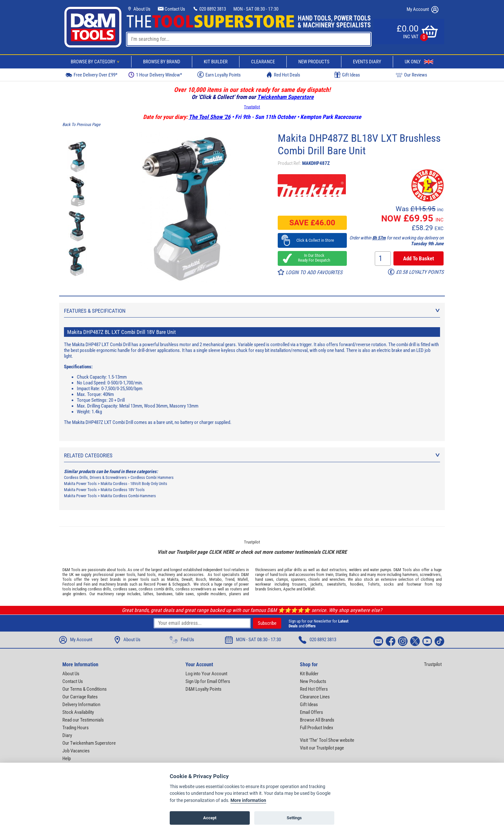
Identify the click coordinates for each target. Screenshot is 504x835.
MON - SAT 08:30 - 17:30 (256, 9)
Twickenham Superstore (285, 97)
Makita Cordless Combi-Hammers (128, 496)
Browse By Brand (162, 62)
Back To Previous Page (81, 125)
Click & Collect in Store (312, 240)
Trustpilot (252, 107)
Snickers (274, 589)
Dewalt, (188, 579)
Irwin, (330, 575)
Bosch (201, 579)
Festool (69, 584)
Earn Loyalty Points (219, 75)
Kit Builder (216, 62)
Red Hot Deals (283, 75)
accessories (194, 575)
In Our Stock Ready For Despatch (312, 258)
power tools (125, 575)
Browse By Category (96, 62)
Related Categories (252, 455)
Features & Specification (252, 311)
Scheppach (181, 584)
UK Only (419, 62)
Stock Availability (78, 712)
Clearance (263, 62)
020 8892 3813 (209, 9)
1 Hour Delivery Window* (155, 75)
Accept (210, 818)
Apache (289, 589)
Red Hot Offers (314, 689)
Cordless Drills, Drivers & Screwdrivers (95, 477)
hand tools (147, 575)
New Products (314, 62)
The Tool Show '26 (210, 117)
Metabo (216, 579)
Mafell (243, 579)
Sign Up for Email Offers (208, 681)
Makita (173, 579)
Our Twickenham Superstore (89, 743)
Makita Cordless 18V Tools (123, 490)
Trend (230, 579)
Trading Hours (76, 728)
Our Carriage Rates (80, 697)
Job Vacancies (76, 751)
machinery (166, 575)
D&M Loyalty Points (203, 689)
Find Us (182, 640)
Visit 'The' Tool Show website (327, 740)
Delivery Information (81, 705)
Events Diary (367, 62)
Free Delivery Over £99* (91, 75)
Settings (294, 818)
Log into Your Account (206, 674)
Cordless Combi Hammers (152, 477)
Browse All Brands (317, 720)
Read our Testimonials (83, 720)
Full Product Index (317, 728)
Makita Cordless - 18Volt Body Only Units (134, 484)
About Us (139, 9)
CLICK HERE (221, 552)
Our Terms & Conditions (85, 689)
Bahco (354, 575)
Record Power (155, 584)
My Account (423, 10)
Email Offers (311, 712)
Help (67, 759)
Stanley (341, 575)
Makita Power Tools (80, 484)
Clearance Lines (315, 697)
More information (248, 800)
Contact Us (171, 9)
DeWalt (309, 589)
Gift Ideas (347, 75)
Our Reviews (411, 75)
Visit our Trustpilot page (322, 748)
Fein (87, 584)
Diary (67, 735)
